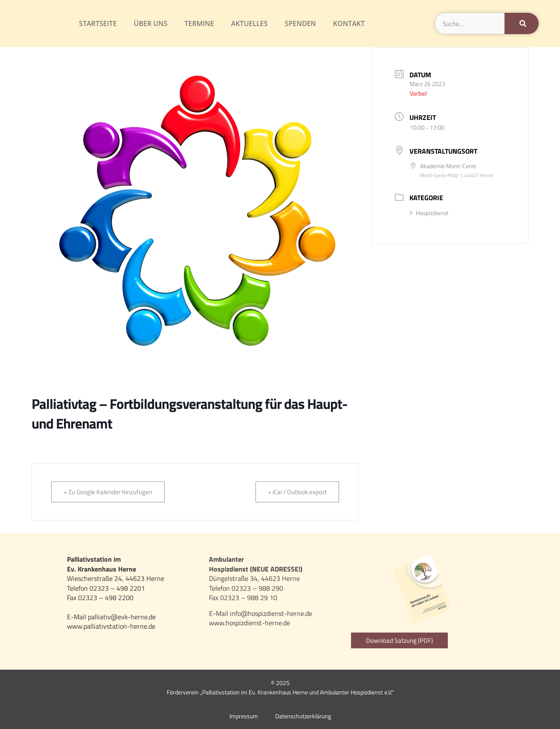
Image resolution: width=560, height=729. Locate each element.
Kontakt (349, 23)
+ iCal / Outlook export (297, 492)
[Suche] (522, 23)
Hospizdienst (429, 213)
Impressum (244, 716)
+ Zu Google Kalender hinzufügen (108, 492)
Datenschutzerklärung (303, 716)
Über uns (151, 23)
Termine (199, 23)
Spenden (300, 23)
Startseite (98, 23)
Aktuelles (250, 23)
